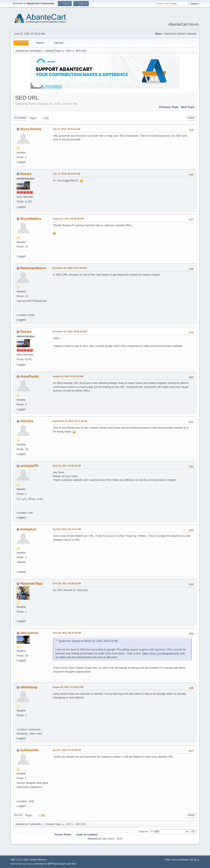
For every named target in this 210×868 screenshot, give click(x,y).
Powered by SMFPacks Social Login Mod (56, 864)
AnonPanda (29, 376)
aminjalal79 (29, 466)
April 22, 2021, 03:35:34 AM (67, 466)
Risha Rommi (31, 129)
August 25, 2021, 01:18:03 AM (68, 687)
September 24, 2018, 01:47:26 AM (70, 421)
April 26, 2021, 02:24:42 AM (67, 529)
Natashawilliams (33, 268)
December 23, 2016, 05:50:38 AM (70, 331)
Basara (26, 174)
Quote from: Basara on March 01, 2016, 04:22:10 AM (88, 641)
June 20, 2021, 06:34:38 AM (67, 633)
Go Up (18, 815)
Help (167, 860)
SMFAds (14, 864)
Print (192, 118)
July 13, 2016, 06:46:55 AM (66, 174)
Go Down (20, 118)
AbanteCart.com (97, 839)
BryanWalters (31, 219)
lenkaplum (29, 529)
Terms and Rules (180, 860)
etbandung (29, 687)
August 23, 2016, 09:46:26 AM (68, 219)
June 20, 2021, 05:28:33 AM (67, 583)
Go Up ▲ (195, 860)
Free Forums (27, 864)
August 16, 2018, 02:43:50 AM (68, 376)
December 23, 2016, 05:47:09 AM (70, 268)
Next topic (188, 107)
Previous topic (169, 107)
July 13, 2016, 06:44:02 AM (66, 129)
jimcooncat (29, 633)
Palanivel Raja (32, 584)
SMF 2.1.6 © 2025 (19, 860)
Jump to (143, 832)
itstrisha (27, 421)
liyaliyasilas (30, 750)
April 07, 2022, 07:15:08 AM (67, 750)
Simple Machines (38, 860)
